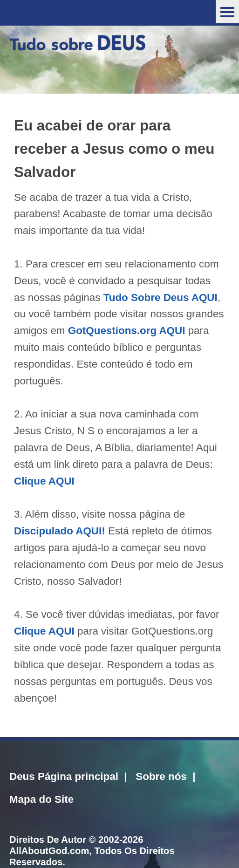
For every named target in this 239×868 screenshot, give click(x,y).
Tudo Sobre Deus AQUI (160, 297)
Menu (227, 12)
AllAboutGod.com (49, 851)
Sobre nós (161, 776)
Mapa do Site (41, 799)
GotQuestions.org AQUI (127, 331)
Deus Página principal (64, 776)
